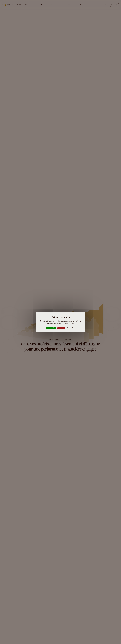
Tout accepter (51, 328)
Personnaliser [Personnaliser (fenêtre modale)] (71, 328)
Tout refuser (61, 328)
